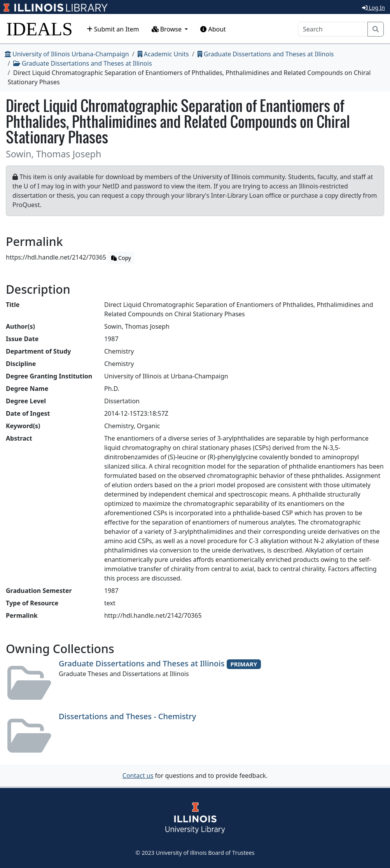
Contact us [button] (138, 776)
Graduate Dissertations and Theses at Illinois (266, 54)
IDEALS (39, 29)
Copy (121, 258)
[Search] (333, 29)
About (213, 29)
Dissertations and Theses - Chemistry (127, 716)
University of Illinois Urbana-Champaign (67, 54)
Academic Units (163, 54)
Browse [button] (168, 29)
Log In (373, 8)
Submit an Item (113, 29)
